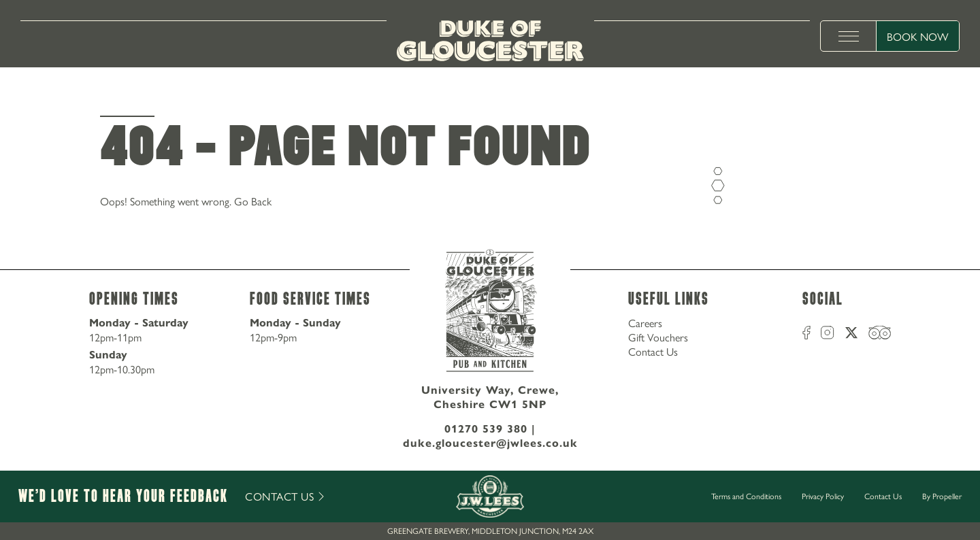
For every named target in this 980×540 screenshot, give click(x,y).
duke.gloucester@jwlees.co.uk (490, 443)
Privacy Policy (823, 496)
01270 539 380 (486, 429)
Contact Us (653, 351)
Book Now (918, 36)
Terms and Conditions (746, 496)
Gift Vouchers (658, 337)
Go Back (253, 201)
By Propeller (942, 496)
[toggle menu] (849, 36)
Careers (645, 323)
